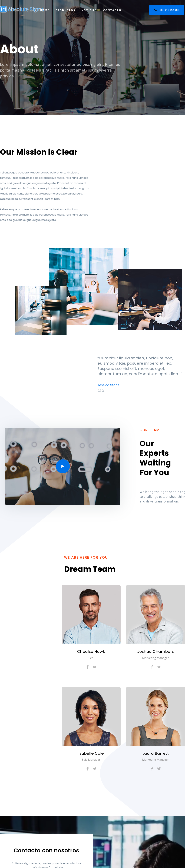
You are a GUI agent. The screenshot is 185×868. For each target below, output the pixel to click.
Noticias (89, 10)
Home (45, 10)
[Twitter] (95, 667)
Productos (65, 10)
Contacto (112, 10)
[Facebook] (88, 667)
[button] (63, 466)
